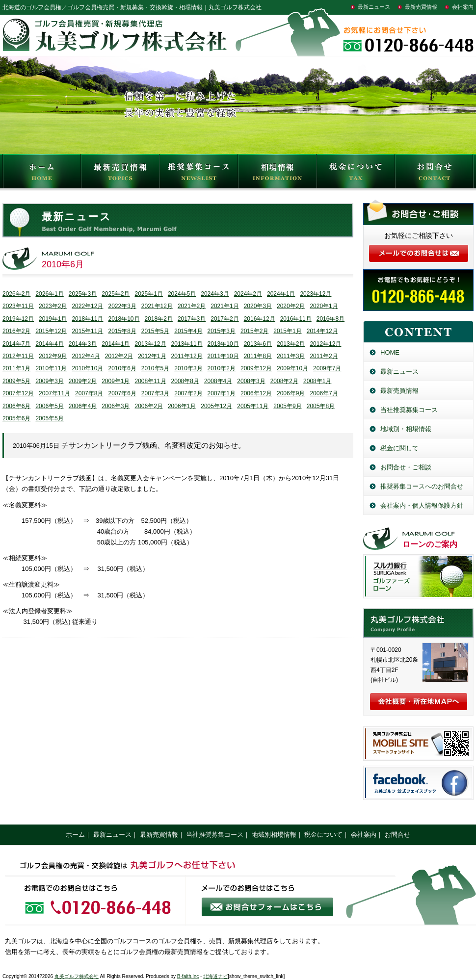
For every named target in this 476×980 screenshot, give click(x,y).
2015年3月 (222, 331)
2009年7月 (327, 368)
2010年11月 (51, 368)
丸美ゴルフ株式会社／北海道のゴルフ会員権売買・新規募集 (418, 623)
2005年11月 (253, 406)
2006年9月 (291, 393)
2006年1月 (182, 406)
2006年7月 (324, 393)
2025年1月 (149, 294)
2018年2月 (159, 319)
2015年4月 (188, 331)
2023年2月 (53, 306)
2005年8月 (321, 406)
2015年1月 (287, 331)
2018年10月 (124, 319)
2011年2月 (324, 356)
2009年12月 (256, 368)
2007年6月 (122, 393)
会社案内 (463, 7)
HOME (42, 174)
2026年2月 (16, 294)
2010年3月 (188, 368)
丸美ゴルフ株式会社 (77, 976)
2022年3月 (122, 306)
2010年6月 (122, 368)
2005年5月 (49, 418)
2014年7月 (16, 344)
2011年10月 (223, 356)
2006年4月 (83, 406)
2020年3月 (258, 306)
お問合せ (434, 174)
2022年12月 (87, 306)
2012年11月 (18, 356)
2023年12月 (316, 294)
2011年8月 (258, 356)
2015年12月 (51, 331)
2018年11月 (87, 319)
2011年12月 (187, 356)
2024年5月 (182, 294)
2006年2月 (149, 406)
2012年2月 (119, 356)
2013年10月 (223, 344)
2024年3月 (215, 294)
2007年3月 (155, 393)
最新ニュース (374, 7)
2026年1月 (49, 294)
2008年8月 (185, 381)
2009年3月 (49, 381)
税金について (356, 174)
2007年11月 (54, 393)
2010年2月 (222, 368)
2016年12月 (260, 319)
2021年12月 (157, 306)
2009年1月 (116, 381)
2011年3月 (291, 356)
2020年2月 (291, 306)
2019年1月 (53, 319)
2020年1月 (324, 306)
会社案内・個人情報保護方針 (422, 505)
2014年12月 (322, 331)
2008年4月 (218, 381)
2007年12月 (18, 393)
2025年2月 (116, 294)
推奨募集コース (199, 174)
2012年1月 (152, 356)
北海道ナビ (215, 976)
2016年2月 (16, 331)
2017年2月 (225, 319)
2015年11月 (87, 331)
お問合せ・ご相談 (406, 467)
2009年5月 (16, 381)
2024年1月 (281, 294)
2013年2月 (291, 344)
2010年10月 (87, 368)
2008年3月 (251, 381)
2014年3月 (83, 344)
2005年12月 (216, 406)
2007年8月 (89, 393)
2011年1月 (16, 368)
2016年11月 (296, 319)
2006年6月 (16, 406)
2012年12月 (325, 344)
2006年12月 (256, 393)
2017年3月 (192, 319)
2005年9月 (287, 406)
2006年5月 (49, 406)
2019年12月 (18, 319)
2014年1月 (116, 344)
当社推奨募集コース (409, 410)
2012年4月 (86, 356)
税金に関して (399, 448)
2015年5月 (155, 331)
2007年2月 (188, 393)
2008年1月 (317, 381)
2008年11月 (151, 381)
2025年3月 (83, 294)
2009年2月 (83, 381)
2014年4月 (49, 344)
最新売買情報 (421, 7)
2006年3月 (116, 406)
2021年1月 (225, 306)
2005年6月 (16, 418)
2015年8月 (122, 331)
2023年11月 (18, 306)
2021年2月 (192, 306)
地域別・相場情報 (406, 429)
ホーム (75, 835)
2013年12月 (151, 344)
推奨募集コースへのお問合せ (422, 486)
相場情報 (277, 174)
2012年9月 (53, 356)
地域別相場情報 (274, 835)
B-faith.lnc (188, 976)
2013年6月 (258, 344)
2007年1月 (222, 393)
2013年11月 (187, 344)
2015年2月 (254, 331)
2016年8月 (331, 319)
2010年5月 (155, 368)
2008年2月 (284, 381)
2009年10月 (292, 368)
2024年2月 (248, 294)
